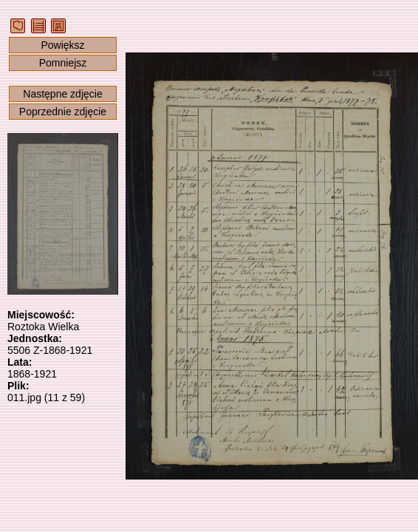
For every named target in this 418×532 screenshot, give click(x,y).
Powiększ (62, 45)
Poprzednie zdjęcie (63, 112)
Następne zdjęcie (62, 94)
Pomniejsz (63, 63)
